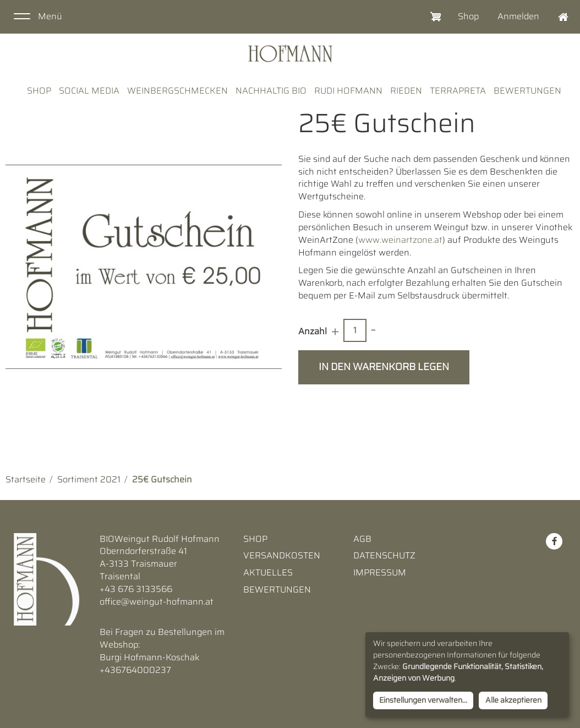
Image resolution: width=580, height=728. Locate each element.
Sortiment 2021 (89, 479)
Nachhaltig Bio (271, 91)
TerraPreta (458, 91)
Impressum (380, 573)
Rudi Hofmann (348, 91)
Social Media (89, 91)
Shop (468, 16)
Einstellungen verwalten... (423, 700)
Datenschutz (384, 556)
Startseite (26, 479)
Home (558, 17)
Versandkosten (282, 556)
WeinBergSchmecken (177, 91)
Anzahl (313, 331)
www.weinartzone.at (400, 240)
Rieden (406, 91)
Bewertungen (527, 91)
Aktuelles (268, 573)
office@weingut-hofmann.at (157, 602)
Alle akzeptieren (513, 700)
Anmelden (518, 16)
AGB (362, 539)
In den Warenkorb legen (384, 367)
